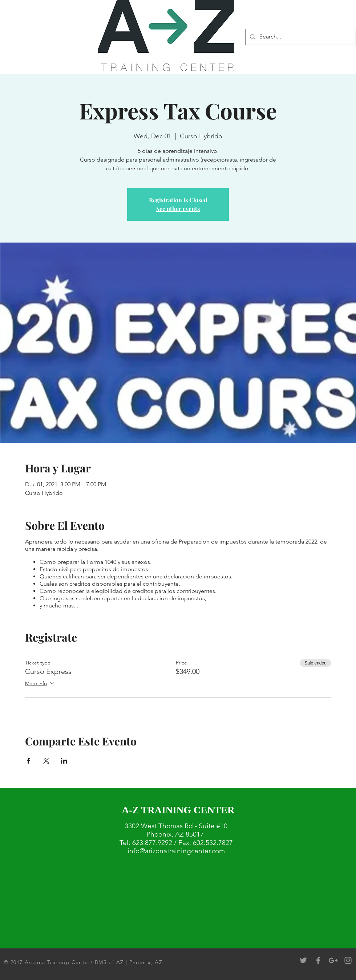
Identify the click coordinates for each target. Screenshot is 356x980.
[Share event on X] (46, 761)
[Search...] (300, 37)
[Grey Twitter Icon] (303, 960)
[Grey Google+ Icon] (333, 960)
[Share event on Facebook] (29, 761)
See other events (178, 209)
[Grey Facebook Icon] (318, 960)
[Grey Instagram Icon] (348, 960)
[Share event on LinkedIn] (64, 761)
